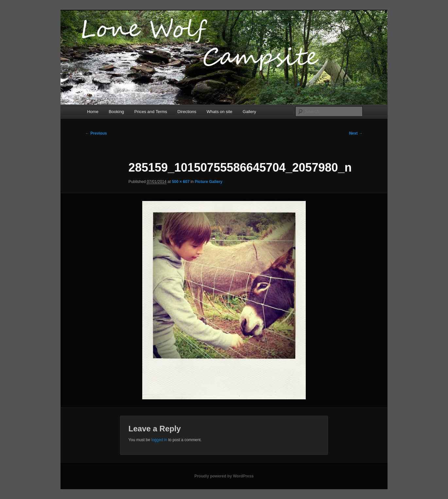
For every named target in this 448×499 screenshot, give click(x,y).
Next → (356, 133)
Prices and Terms (151, 112)
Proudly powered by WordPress (224, 476)
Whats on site (220, 112)
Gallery (249, 112)
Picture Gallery (208, 182)
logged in (159, 440)
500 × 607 (181, 182)
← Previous (96, 133)
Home (93, 112)
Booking (116, 112)
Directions (187, 112)
